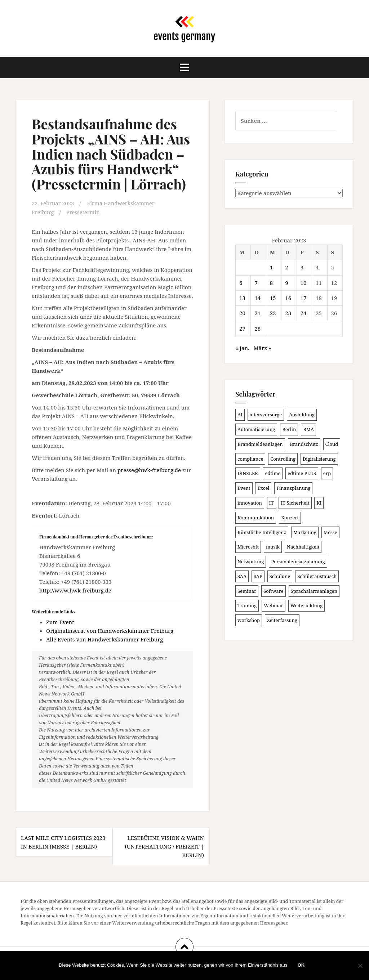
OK (301, 965)
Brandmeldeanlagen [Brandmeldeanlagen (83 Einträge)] (260, 444)
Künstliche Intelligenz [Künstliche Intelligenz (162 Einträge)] (262, 532)
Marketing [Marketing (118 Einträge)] (305, 532)
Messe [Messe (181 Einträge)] (330, 532)
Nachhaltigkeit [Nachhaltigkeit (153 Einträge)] (303, 547)
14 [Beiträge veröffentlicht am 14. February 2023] (257, 298)
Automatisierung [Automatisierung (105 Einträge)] (256, 429)
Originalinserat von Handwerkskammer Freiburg (110, 630)
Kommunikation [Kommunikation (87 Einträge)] (256, 518)
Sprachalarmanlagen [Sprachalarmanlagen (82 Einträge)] (314, 591)
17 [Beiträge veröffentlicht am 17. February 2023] (304, 298)
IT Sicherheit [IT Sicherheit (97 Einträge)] (295, 503)
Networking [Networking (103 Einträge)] (251, 561)
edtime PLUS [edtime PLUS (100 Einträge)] (302, 473)
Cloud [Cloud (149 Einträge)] (332, 444)
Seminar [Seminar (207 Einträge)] (247, 591)
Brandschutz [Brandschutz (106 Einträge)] (304, 444)
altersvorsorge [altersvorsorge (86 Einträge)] (266, 415)
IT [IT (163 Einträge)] (272, 503)
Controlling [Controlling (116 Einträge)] (283, 459)
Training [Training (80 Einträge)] (247, 605)
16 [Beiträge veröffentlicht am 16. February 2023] (288, 298)
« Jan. (242, 348)
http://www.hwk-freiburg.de (75, 590)
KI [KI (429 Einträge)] (319, 503)
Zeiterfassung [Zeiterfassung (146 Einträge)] (282, 620)
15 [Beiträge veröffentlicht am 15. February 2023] (273, 298)
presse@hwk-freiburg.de (149, 470)
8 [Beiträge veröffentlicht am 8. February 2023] (271, 283)
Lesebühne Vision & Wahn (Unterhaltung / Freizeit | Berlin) (164, 846)
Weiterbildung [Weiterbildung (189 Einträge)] (306, 605)
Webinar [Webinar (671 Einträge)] (274, 605)
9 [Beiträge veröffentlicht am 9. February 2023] (286, 283)
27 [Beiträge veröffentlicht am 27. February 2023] (242, 328)
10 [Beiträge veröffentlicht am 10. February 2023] (304, 283)
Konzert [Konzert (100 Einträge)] (290, 518)
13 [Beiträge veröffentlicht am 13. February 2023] (242, 298)
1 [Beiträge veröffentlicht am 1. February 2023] (271, 267)
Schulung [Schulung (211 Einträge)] (280, 576)
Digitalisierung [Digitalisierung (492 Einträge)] (319, 459)
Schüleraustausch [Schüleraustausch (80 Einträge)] (317, 576)
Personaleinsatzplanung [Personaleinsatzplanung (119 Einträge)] (298, 561)
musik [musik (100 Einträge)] (273, 547)
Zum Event (60, 622)
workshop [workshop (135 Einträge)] (249, 620)
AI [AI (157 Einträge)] (240, 415)
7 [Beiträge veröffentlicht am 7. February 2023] (256, 283)
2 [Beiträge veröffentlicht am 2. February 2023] (286, 267)
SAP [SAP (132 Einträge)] (258, 576)
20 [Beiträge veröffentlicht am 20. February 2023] (242, 313)
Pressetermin (84, 212)
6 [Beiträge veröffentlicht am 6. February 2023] (241, 283)
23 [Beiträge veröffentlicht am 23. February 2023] (288, 313)
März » (263, 348)
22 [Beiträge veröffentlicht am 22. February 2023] (273, 313)
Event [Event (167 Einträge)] (244, 488)
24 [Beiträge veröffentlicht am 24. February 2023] (304, 313)
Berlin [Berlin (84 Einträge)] (289, 429)
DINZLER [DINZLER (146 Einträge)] (248, 473)
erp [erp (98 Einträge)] (327, 473)
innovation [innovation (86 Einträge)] (250, 503)
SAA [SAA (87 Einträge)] (242, 576)
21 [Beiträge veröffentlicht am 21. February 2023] (257, 313)
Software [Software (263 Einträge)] (274, 591)
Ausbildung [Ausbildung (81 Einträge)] (302, 415)
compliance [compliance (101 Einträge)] (250, 459)
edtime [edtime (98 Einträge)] (273, 473)
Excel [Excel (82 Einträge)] (263, 488)
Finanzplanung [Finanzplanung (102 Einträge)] (293, 488)
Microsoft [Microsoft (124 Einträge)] (248, 547)
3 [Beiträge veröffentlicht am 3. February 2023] (302, 267)
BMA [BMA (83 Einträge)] (308, 429)
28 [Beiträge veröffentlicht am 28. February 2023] (257, 328)
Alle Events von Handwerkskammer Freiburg (105, 639)
